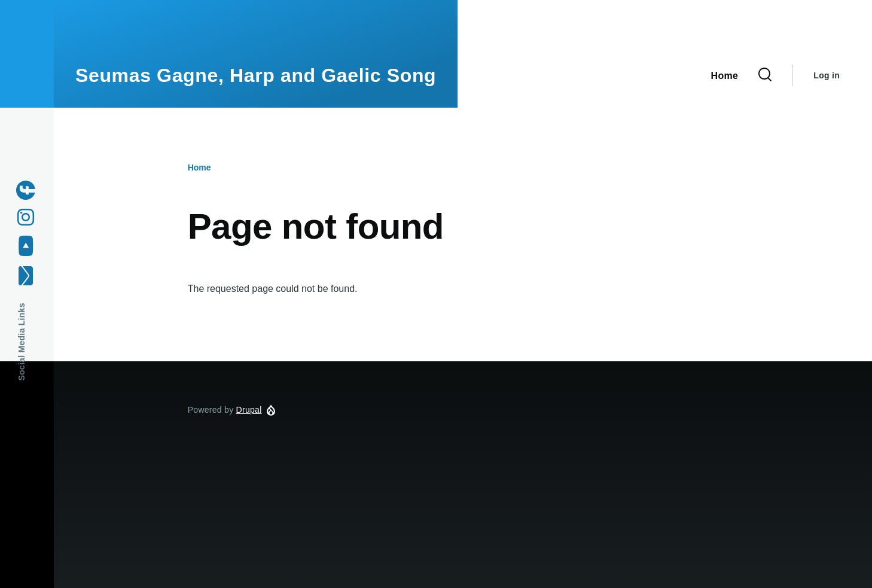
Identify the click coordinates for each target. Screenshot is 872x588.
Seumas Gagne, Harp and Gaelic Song (256, 75)
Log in (827, 75)
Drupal (249, 410)
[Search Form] (765, 75)
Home (199, 167)
